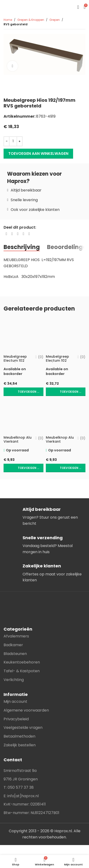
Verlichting (14, 680)
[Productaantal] (13, 141)
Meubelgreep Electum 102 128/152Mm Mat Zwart (59, 363)
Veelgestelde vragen (23, 728)
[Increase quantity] (20, 141)
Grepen (55, 20)
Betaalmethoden (19, 736)
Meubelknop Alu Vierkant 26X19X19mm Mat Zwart (60, 444)
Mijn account (15, 701)
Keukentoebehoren (22, 662)
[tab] (22, 247)
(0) (41, 357)
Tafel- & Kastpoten (22, 671)
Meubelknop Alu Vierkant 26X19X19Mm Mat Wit (18, 444)
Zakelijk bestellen (20, 745)
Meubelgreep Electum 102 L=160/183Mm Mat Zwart (15, 363)
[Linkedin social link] (23, 234)
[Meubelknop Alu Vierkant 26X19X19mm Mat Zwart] (66, 416)
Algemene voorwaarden (26, 710)
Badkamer (13, 645)
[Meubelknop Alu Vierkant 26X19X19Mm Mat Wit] (23, 416)
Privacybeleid (16, 719)
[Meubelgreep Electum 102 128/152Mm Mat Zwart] (66, 335)
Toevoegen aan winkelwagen (38, 154)
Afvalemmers (16, 636)
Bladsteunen (15, 654)
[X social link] (12, 234)
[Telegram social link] (29, 234)
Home (8, 20)
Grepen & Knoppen (31, 20)
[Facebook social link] (6, 234)
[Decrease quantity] (7, 141)
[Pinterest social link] (18, 234)
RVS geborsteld (16, 24)
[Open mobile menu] (78, 7)
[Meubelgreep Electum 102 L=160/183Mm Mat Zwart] (23, 335)
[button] (23, 392)
